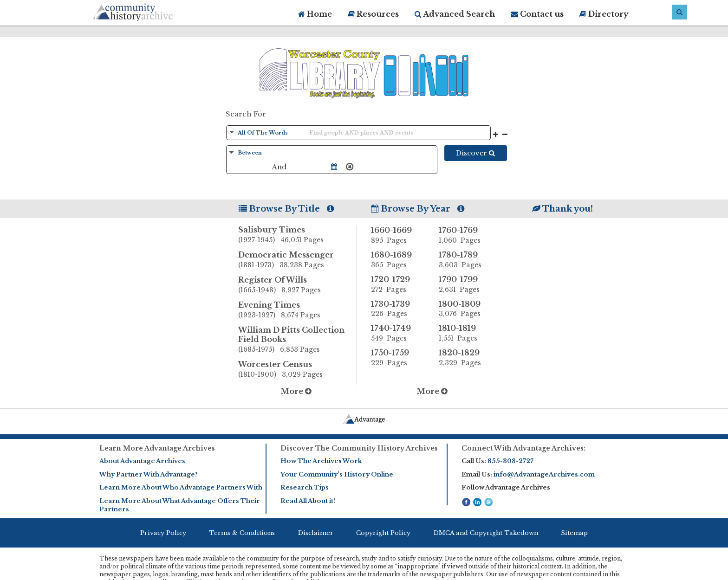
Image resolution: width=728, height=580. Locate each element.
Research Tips (305, 487)
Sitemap (574, 533)
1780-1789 (466, 260)
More (296, 391)
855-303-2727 (510, 461)
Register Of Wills (298, 285)
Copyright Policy (383, 533)
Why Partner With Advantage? (149, 474)
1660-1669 (398, 235)
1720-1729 (398, 284)
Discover (475, 153)
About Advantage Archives (142, 461)
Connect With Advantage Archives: (523, 448)
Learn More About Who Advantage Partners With (181, 487)
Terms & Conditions (242, 533)
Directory (604, 14)
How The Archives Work (321, 461)
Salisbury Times (298, 235)
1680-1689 (398, 260)
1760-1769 (466, 235)
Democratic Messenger (298, 260)
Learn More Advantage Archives (157, 448)
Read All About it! (308, 501)
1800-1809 (466, 309)
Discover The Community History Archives (359, 448)
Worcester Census (298, 370)
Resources (373, 14)
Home (315, 14)
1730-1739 (398, 309)
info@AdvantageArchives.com (544, 474)
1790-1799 (466, 284)
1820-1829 (466, 358)
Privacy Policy (163, 533)
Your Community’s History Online (337, 474)
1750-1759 (398, 358)
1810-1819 (466, 333)
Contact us (537, 14)
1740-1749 (398, 333)
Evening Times (298, 310)
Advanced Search (455, 14)
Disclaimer (316, 533)
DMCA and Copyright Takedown (486, 533)
